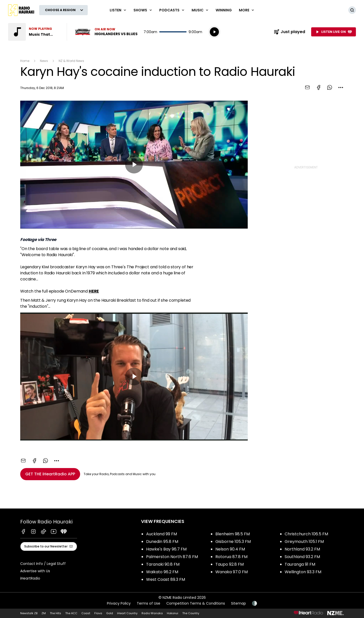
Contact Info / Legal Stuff (43, 564)
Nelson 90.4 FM (230, 549)
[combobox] (341, 87)
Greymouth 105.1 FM (304, 542)
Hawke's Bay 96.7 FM (166, 549)
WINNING (224, 10)
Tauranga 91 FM (300, 564)
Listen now (106, 32)
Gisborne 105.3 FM (233, 542)
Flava (98, 613)
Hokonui (173, 613)
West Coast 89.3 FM (166, 579)
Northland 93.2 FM (302, 549)
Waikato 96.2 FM (162, 572)
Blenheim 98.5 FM (233, 534)
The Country (191, 613)
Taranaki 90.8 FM (163, 564)
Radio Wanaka (152, 613)
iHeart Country (127, 613)
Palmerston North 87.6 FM (172, 557)
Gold (110, 613)
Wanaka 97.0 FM (232, 572)
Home (25, 61)
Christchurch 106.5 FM (306, 534)
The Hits (55, 613)
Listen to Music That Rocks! (34, 32)
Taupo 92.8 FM (230, 564)
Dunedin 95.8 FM (162, 542)
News (44, 61)
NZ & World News (71, 61)
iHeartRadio (30, 578)
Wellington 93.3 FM (303, 572)
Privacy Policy (119, 603)
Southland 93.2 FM (302, 557)
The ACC (71, 613)
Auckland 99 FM (162, 534)
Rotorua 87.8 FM (231, 557)
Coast (86, 613)
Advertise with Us (35, 571)
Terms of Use (149, 603)
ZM (44, 613)
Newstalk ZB (29, 613)
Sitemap (238, 603)
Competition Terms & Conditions (196, 603)
